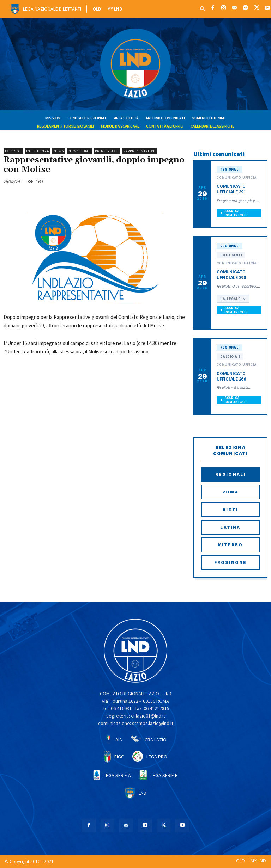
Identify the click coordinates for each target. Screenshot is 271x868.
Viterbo (230, 545)
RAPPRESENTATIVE (139, 151)
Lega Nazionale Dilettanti (52, 9)
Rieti (230, 510)
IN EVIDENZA (38, 151)
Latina (230, 527)
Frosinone (231, 562)
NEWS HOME (79, 151)
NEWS (59, 151)
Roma (230, 492)
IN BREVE (13, 151)
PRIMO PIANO (107, 151)
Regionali (231, 474)
